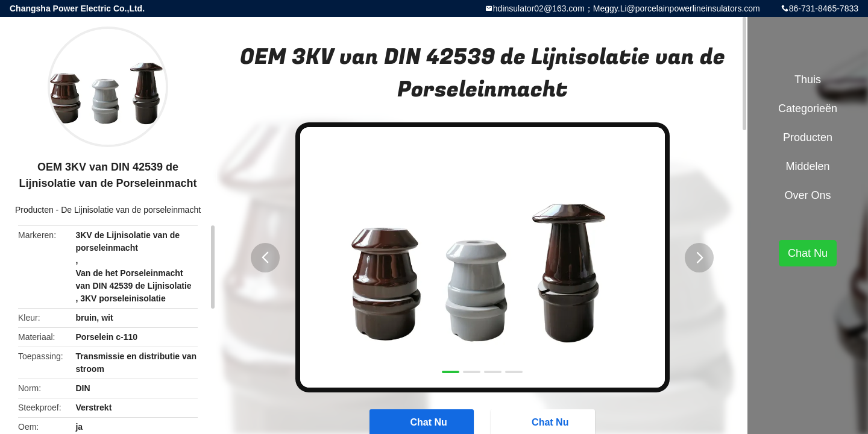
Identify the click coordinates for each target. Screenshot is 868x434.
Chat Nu (808, 253)
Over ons (807, 195)
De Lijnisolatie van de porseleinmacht (131, 210)
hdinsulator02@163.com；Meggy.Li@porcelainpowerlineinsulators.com (627, 8)
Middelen (807, 166)
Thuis (808, 80)
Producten (34, 210)
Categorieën (808, 108)
